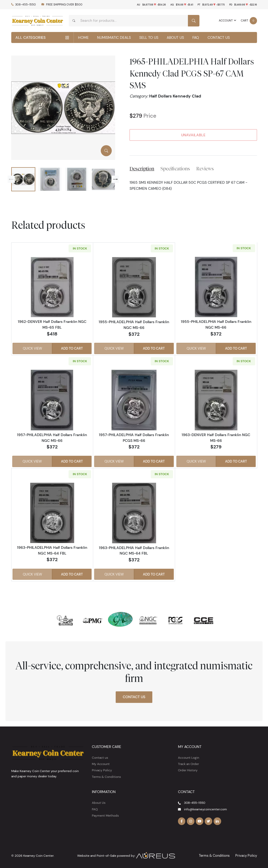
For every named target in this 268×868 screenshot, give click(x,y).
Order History (188, 769)
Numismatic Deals (114, 37)
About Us (175, 37)
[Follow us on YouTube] (199, 820)
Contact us (100, 756)
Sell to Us (149, 37)
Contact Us (219, 37)
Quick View (32, 348)
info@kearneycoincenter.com (205, 808)
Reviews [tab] (205, 169)
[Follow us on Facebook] (182, 820)
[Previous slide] (11, 179)
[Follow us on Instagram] (190, 820)
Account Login (189, 756)
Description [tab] (142, 169)
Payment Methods (105, 814)
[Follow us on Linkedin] (216, 820)
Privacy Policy (102, 769)
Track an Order (188, 763)
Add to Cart (72, 348)
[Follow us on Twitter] (208, 820)
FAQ (196, 37)
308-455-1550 (26, 5)
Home (83, 37)
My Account (101, 763)
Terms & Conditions (106, 775)
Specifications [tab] (175, 169)
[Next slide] (115, 179)
